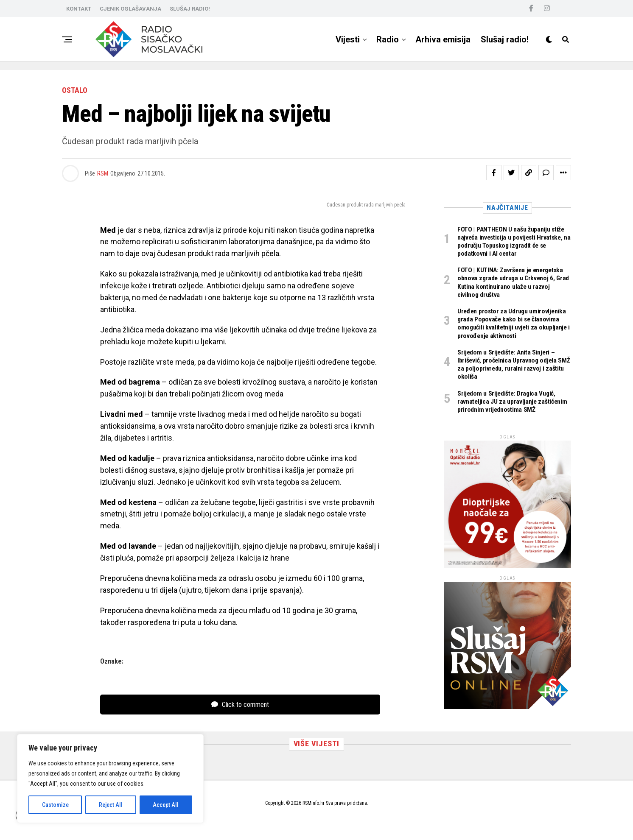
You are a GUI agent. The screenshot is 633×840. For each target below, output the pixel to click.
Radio (388, 39)
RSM (103, 173)
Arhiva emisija (443, 39)
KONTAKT (79, 9)
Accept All (166, 805)
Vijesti (348, 39)
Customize (55, 805)
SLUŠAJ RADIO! (190, 9)
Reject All (111, 805)
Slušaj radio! (505, 39)
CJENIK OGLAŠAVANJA (130, 9)
